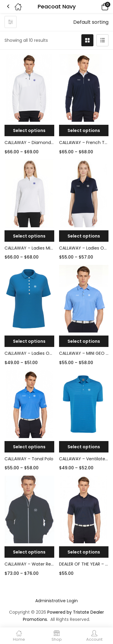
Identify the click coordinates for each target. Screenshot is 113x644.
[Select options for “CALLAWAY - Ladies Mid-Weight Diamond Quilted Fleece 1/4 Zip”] (29, 236)
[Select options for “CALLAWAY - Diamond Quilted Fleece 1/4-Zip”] (29, 130)
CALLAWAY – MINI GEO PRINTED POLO (84, 353)
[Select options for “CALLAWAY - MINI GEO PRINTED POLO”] (84, 341)
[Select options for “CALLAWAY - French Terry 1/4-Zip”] (84, 130)
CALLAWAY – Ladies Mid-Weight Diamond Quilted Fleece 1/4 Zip (29, 248)
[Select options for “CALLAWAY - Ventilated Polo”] (84, 447)
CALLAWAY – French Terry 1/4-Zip (84, 143)
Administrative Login (56, 601)
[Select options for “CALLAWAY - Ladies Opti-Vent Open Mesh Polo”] (29, 341)
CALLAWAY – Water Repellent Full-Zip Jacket (29, 564)
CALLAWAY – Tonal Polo (29, 459)
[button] (96, 6)
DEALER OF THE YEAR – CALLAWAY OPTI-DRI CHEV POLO (84, 564)
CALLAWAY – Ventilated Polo (84, 459)
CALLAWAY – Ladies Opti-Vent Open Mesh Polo (29, 353)
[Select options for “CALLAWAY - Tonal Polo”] (29, 447)
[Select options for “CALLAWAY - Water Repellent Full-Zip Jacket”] (29, 552)
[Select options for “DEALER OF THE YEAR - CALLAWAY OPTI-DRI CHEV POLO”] (84, 552)
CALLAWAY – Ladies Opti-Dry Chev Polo (84, 248)
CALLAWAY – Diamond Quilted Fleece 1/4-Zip (29, 143)
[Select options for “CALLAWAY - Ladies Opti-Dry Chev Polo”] (84, 236)
